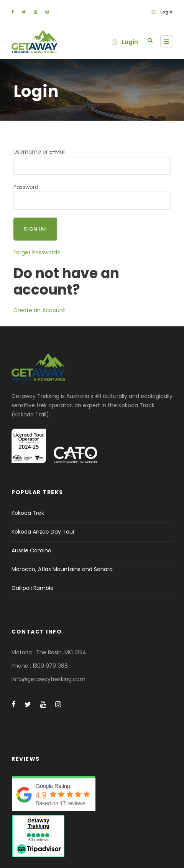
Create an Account (39, 310)
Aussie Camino (31, 550)
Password (26, 187)
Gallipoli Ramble (33, 588)
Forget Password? (37, 252)
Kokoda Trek (28, 513)
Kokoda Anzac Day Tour (43, 532)
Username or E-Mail (39, 152)
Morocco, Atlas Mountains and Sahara (62, 569)
